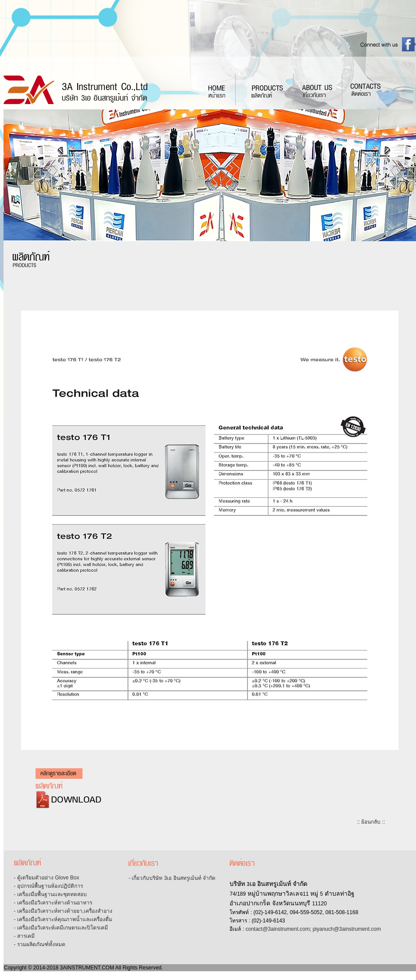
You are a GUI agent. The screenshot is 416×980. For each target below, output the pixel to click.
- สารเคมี (24, 936)
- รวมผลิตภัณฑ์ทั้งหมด (40, 944)
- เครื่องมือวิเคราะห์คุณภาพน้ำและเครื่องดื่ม (63, 919)
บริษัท (238, 884)
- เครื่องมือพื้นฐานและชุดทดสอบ (50, 894)
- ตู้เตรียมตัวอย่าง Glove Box (47, 878)
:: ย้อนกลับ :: (371, 822)
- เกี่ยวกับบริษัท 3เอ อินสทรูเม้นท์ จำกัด (172, 878)
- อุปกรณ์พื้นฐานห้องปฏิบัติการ (48, 886)
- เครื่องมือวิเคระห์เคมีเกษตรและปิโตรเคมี (61, 928)
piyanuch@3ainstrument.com (347, 929)
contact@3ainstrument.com (277, 929)
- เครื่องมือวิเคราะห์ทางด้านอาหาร (53, 903)
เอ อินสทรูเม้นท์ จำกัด (278, 884)
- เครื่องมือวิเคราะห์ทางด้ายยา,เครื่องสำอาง (63, 911)
